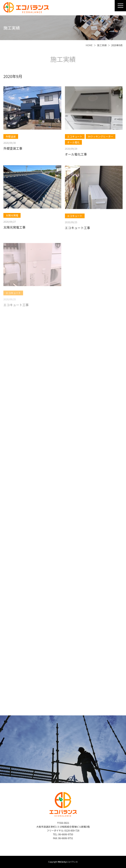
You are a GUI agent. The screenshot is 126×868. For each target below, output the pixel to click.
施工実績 (102, 45)
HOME (89, 45)
